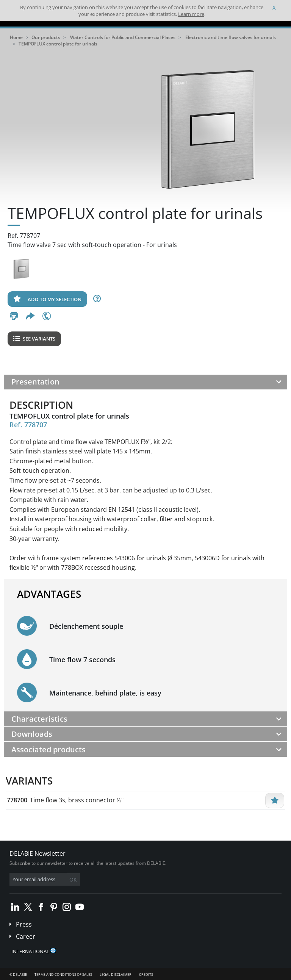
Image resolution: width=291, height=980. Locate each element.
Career (26, 936)
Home (16, 37)
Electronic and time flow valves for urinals (231, 37)
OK (73, 879)
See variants (34, 339)
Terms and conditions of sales (63, 975)
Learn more (191, 14)
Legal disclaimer (116, 975)
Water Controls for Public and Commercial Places (123, 37)
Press (24, 924)
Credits (146, 975)
